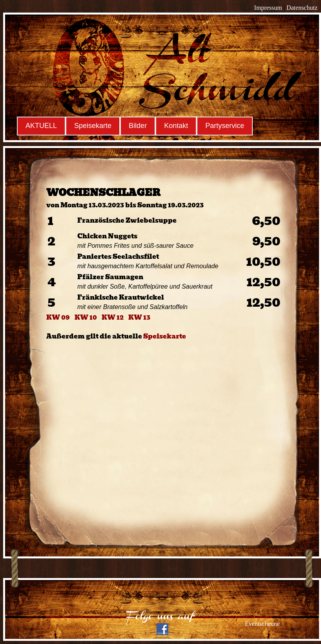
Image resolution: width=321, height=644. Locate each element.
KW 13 (139, 317)
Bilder (138, 126)
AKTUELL (41, 126)
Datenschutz (302, 8)
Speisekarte (93, 126)
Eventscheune (262, 624)
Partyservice (225, 126)
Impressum (268, 8)
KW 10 (86, 317)
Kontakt (176, 126)
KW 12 (113, 317)
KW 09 (58, 317)
